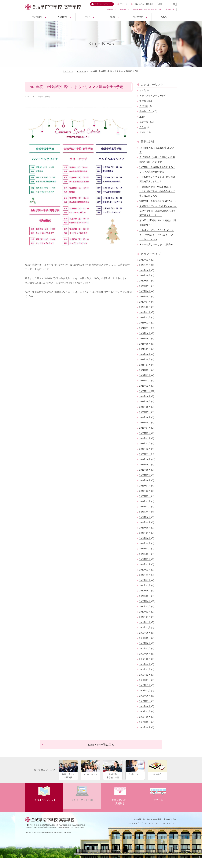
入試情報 (144, 106)
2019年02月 (145, 684)
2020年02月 (145, 621)
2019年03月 (145, 679)
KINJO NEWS (91, 777)
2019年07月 (145, 657)
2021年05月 (145, 552)
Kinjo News (82, 71)
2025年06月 (145, 300)
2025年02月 (145, 321)
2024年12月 (145, 332)
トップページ (68, 71)
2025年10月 (145, 279)
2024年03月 (145, 379)
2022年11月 (145, 463)
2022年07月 (145, 484)
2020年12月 (145, 579)
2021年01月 (145, 573)
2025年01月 (145, 327)
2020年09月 (145, 589)
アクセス (124, 4)
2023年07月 (145, 421)
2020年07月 (145, 594)
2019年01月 (145, 689)
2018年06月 (145, 726)
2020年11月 (145, 584)
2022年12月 (145, 458)
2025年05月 (145, 305)
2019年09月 (145, 647)
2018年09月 (145, 710)
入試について (135, 777)
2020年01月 (145, 626)
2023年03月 (145, 442)
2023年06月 (145, 426)
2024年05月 (145, 369)
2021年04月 (145, 558)
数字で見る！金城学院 (68, 779)
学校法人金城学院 (154, 829)
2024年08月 (145, 353)
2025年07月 (145, 295)
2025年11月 (145, 274)
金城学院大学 (139, 829)
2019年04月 (145, 673)
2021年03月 (145, 563)
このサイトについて (169, 833)
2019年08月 (145, 652)
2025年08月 (145, 290)
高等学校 (144, 122)
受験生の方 (111, 10)
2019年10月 (145, 642)
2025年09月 (145, 285)
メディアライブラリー (151, 96)
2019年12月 (145, 631)
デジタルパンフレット (103, 4)
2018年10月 (145, 705)
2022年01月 (145, 510)
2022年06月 (145, 489)
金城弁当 (157, 777)
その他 (143, 90)
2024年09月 (145, 347)
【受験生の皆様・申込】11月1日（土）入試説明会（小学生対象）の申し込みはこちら (157, 191)
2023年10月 (145, 405)
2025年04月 (145, 311)
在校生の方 (124, 10)
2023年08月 (145, 416)
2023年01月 (145, 453)
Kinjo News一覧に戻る (101, 754)
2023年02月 (145, 447)
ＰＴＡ (143, 127)
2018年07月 (145, 721)
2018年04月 (145, 736)
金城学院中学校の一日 (113, 779)
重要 (142, 117)
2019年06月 (145, 663)
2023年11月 (145, 400)
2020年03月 (145, 615)
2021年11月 (145, 521)
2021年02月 (145, 568)
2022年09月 (145, 474)
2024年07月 (145, 358)
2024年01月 (145, 390)
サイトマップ (133, 833)
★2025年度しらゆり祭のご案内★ (157, 253)
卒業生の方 (170, 10)
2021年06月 (145, 547)
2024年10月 (145, 342)
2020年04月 (145, 610)
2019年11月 (145, 636)
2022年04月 (145, 495)
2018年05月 (145, 731)
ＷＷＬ (143, 132)
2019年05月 (145, 668)
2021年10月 (145, 526)
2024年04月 (145, 374)
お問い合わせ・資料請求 (143, 4)
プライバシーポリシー (150, 833)
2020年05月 (145, 605)
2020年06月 (145, 600)
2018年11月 (145, 700)
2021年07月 (145, 542)
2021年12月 (145, 516)
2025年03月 (145, 316)
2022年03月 (145, 500)
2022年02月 (145, 505)
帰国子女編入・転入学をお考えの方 (147, 10)
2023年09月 (145, 411)
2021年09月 (145, 531)
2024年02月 (145, 384)
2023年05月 (145, 432)
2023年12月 (145, 395)
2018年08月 (145, 715)
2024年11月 (145, 337)
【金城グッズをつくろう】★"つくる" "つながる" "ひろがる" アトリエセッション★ (158, 244)
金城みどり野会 (170, 829)
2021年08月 (145, 537)
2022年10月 (145, 468)
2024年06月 (145, 363)
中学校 (143, 101)
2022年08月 (145, 479)
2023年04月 (145, 437)
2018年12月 (145, 694)
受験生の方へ (147, 111)
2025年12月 (145, 269)
